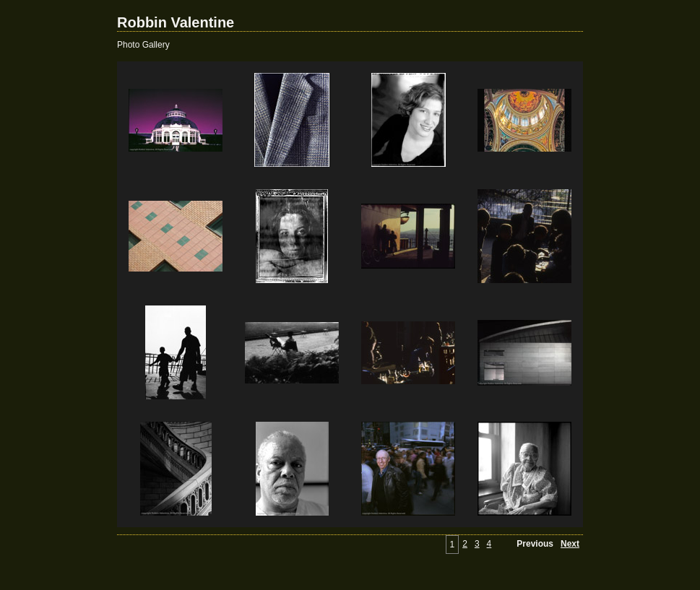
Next (570, 544)
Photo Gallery (143, 45)
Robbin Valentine (176, 22)
